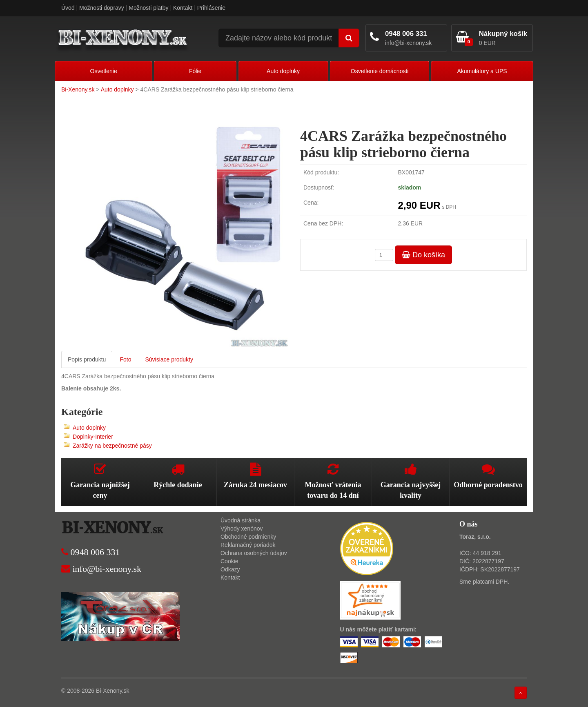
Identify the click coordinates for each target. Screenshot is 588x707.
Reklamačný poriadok (248, 545)
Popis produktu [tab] (87, 359)
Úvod (68, 8)
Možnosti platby (148, 8)
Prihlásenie (211, 8)
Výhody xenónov (242, 529)
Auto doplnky (283, 71)
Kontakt (183, 8)
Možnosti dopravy (102, 8)
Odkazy (230, 569)
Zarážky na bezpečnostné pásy (112, 446)
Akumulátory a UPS (482, 71)
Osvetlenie (104, 71)
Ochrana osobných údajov (254, 553)
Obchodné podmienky (248, 537)
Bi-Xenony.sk (78, 89)
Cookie (229, 561)
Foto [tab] (125, 359)
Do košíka (423, 255)
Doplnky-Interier (93, 437)
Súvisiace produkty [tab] (169, 359)
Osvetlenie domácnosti (380, 71)
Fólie (195, 71)
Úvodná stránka (241, 520)
